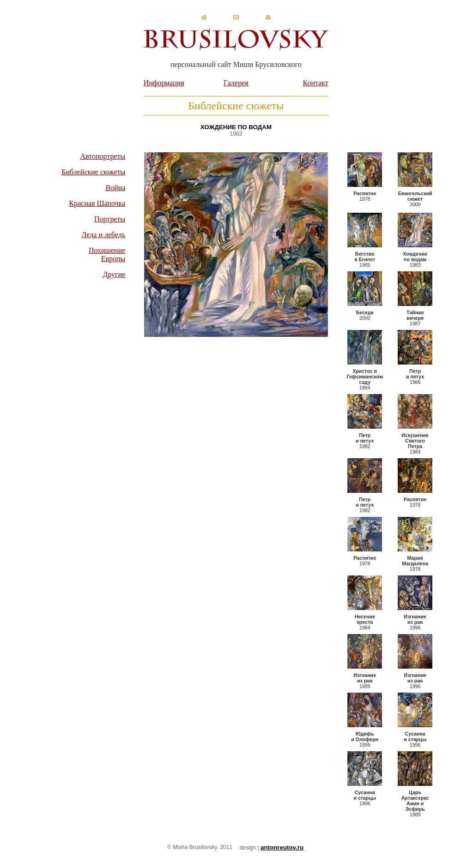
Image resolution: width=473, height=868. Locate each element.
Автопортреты (103, 156)
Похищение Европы (107, 254)
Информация (164, 83)
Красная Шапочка (97, 203)
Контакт (316, 83)
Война (115, 188)
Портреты (110, 219)
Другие (114, 274)
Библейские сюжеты (93, 172)
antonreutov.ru (282, 847)
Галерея (236, 83)
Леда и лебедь (104, 235)
